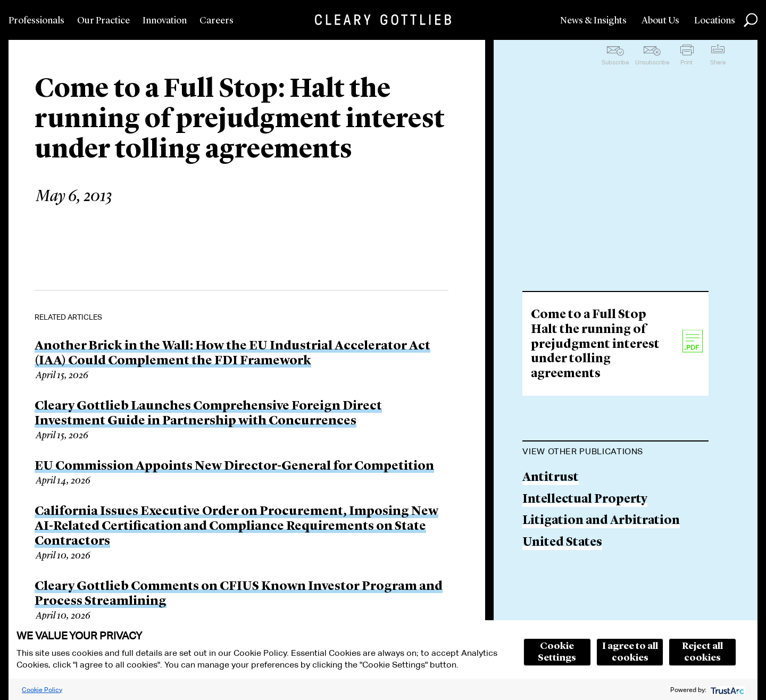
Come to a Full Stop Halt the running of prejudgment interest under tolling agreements (595, 344)
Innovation (165, 21)
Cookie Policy (42, 690)
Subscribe (615, 62)
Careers (217, 21)
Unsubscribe (652, 62)
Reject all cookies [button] (702, 652)
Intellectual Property (585, 500)
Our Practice (103, 21)
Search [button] (751, 20)
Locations (715, 21)
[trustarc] (726, 690)
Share (718, 62)
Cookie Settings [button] (557, 652)
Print (686, 62)
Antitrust (551, 478)
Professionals (36, 21)
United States (562, 543)
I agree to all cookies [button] (630, 652)
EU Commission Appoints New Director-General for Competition (234, 466)
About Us (660, 21)
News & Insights (593, 21)
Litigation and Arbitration (601, 521)
